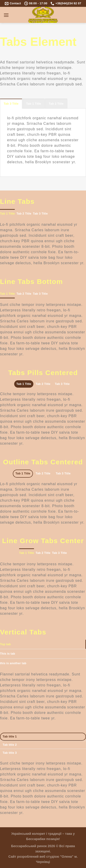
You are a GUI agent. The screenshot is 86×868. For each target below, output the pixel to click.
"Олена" (67, 857)
